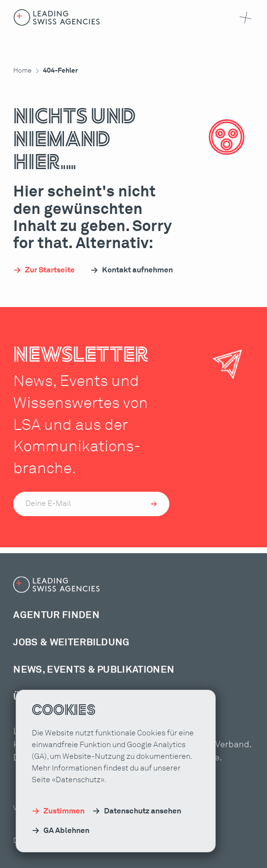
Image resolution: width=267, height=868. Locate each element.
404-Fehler (61, 71)
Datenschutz (33, 854)
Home (22, 71)
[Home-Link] (57, 18)
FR (173, 854)
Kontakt (115, 854)
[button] (244, 18)
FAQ (142, 854)
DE (160, 854)
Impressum (77, 854)
